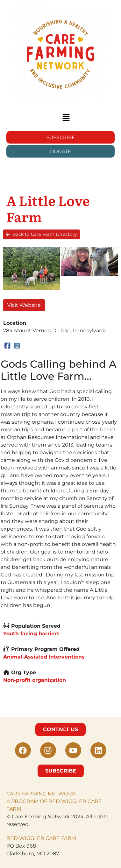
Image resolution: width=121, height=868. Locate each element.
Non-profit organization (35, 680)
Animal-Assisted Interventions (44, 656)
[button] (66, 118)
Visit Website (24, 305)
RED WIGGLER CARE (33, 838)
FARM (68, 838)
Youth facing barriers (31, 633)
